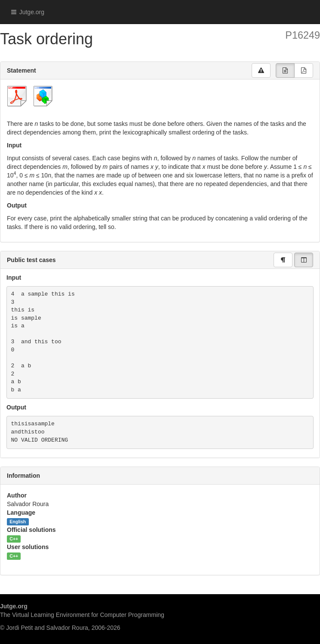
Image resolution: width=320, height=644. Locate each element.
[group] (285, 70)
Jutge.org (25, 12)
